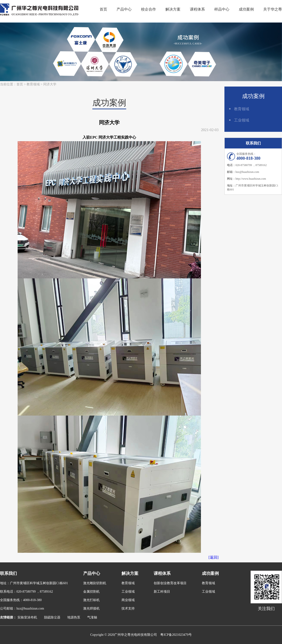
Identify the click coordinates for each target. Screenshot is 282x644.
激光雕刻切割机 (95, 583)
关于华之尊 (273, 9)
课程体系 (197, 9)
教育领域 (33, 84)
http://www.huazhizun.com (251, 179)
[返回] (213, 557)
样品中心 (222, 9)
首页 (103, 9)
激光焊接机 (91, 608)
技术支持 (128, 608)
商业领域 (128, 600)
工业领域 (242, 120)
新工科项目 (162, 592)
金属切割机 (91, 592)
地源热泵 (74, 617)
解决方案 (173, 9)
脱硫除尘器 (52, 617)
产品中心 (124, 9)
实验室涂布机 (27, 617)
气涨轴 (92, 617)
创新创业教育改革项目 (170, 583)
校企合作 (149, 9)
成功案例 (246, 9)
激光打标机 (91, 600)
